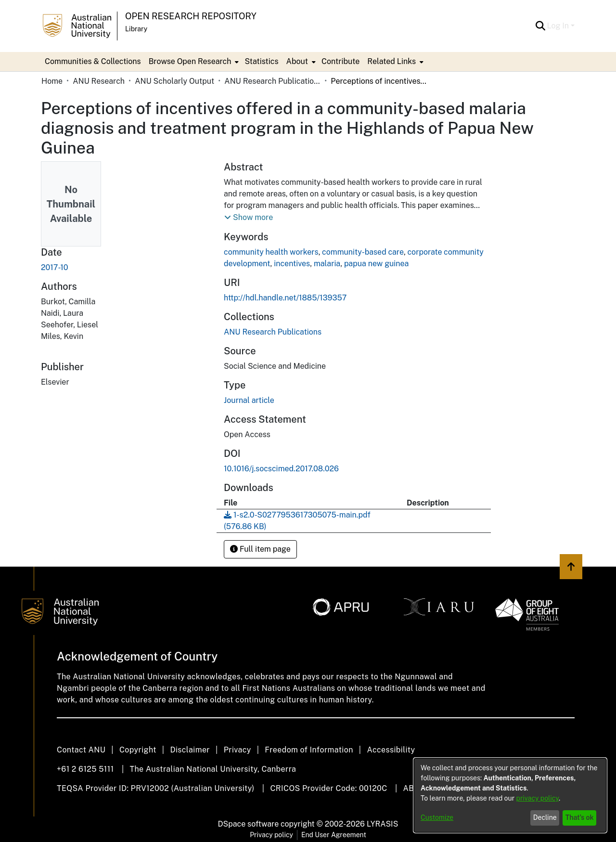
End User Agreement (334, 835)
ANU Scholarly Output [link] (174, 81)
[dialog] (510, 795)
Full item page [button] (260, 549)
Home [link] (52, 81)
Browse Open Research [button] (190, 61)
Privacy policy (271, 835)
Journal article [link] (249, 400)
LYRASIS (382, 824)
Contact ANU (81, 750)
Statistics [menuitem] (261, 61)
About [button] (297, 61)
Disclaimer (190, 750)
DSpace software (249, 824)
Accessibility (391, 750)
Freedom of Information (309, 750)
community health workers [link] (271, 252)
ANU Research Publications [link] (272, 81)
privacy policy (538, 798)
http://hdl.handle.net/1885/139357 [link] (285, 298)
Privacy (237, 750)
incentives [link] (292, 264)
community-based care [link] (363, 252)
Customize (437, 817)
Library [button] (136, 29)
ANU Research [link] (99, 81)
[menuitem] (193, 62)
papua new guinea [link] (377, 264)
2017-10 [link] (55, 267)
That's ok (580, 817)
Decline (545, 817)
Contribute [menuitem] (340, 61)
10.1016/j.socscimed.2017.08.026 (281, 469)
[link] (273, 332)
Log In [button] (559, 26)
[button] (541, 26)
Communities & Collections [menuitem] (93, 61)
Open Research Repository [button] (191, 16)
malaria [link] (327, 264)
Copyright (138, 750)
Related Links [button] (391, 61)
